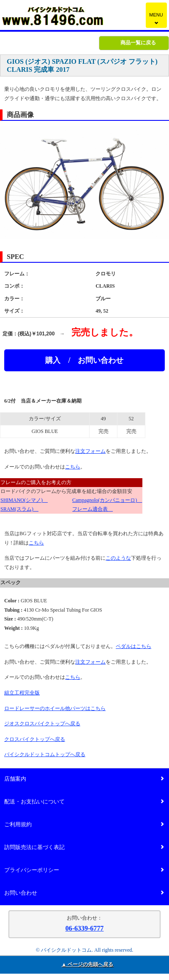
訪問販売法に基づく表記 (84, 848)
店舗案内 (84, 779)
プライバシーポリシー (84, 870)
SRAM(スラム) (19, 509)
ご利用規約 (84, 825)
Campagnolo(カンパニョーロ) (107, 500)
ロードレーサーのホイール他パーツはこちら (55, 708)
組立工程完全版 (22, 693)
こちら (73, 467)
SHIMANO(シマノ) (24, 500)
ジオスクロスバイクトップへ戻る (42, 724)
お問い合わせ (84, 893)
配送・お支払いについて (84, 802)
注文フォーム (90, 451)
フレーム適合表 (93, 509)
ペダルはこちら (134, 646)
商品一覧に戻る (138, 43)
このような (118, 558)
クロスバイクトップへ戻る (35, 739)
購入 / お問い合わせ (84, 360)
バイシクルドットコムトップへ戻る (45, 754)
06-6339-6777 (85, 928)
